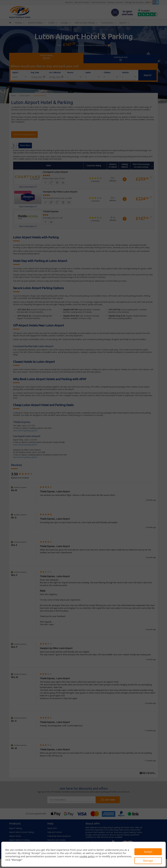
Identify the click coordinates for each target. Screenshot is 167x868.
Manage (148, 861)
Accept (148, 852)
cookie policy (87, 856)
